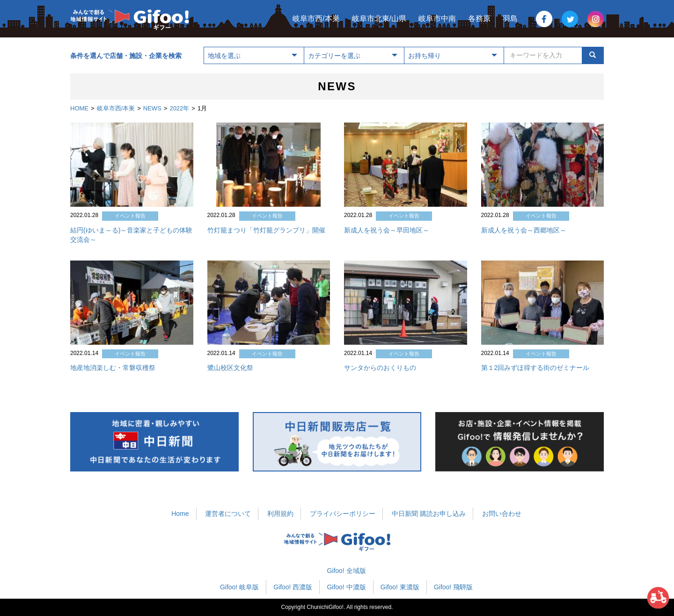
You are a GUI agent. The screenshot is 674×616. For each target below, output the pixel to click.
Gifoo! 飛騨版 (453, 587)
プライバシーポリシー (343, 514)
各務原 (479, 18)
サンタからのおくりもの (380, 368)
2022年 (179, 108)
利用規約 (280, 514)
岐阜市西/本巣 (316, 18)
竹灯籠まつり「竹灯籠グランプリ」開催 (266, 230)
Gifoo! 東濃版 (400, 587)
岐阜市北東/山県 (379, 18)
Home (180, 514)
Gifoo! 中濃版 (346, 587)
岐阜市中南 (437, 18)
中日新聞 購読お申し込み (429, 514)
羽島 (510, 18)
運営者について (228, 514)
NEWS (152, 108)
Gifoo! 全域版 (346, 571)
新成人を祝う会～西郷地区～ (524, 230)
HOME (79, 108)
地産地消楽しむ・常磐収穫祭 (113, 368)
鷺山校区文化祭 (230, 368)
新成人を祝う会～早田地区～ (387, 230)
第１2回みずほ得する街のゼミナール (535, 368)
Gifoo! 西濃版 (293, 587)
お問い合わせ (502, 514)
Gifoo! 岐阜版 (239, 587)
